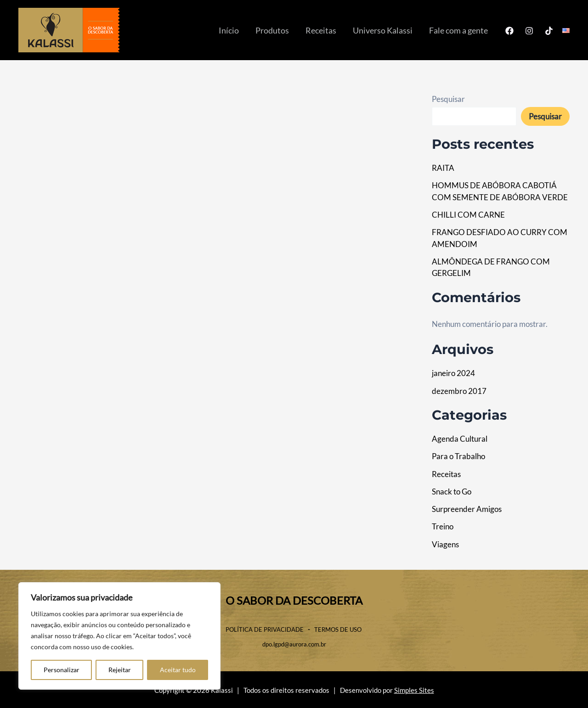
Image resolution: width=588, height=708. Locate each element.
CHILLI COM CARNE (468, 215)
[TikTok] (549, 31)
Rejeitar (120, 670)
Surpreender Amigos (467, 509)
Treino (443, 526)
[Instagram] (529, 31)
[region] (119, 636)
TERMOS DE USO (339, 629)
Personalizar (62, 670)
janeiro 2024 (453, 373)
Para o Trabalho (458, 456)
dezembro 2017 (459, 391)
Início (229, 30)
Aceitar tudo (178, 670)
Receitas (321, 30)
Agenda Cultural (460, 439)
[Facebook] (509, 31)
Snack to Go (452, 492)
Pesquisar (448, 99)
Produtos (272, 30)
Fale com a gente (458, 30)
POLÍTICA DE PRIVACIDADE (265, 629)
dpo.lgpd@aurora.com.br (294, 644)
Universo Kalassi (383, 30)
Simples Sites (414, 690)
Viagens (445, 544)
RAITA (443, 168)
